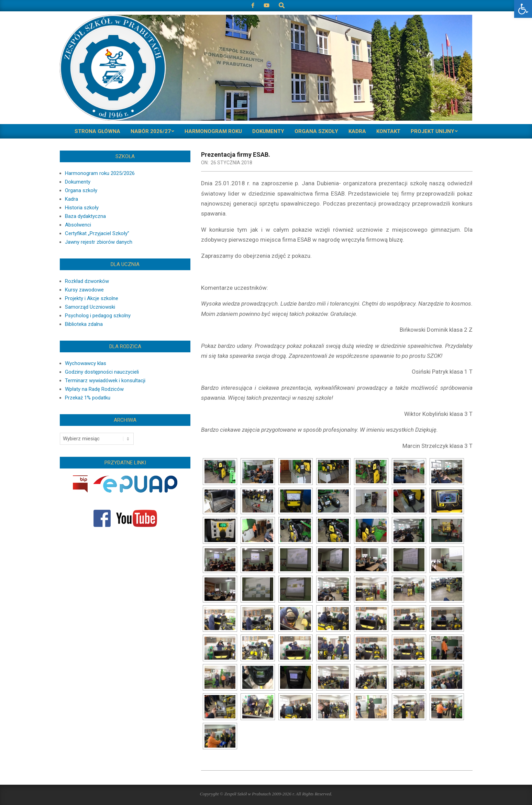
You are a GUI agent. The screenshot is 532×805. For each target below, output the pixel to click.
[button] (523, 9)
